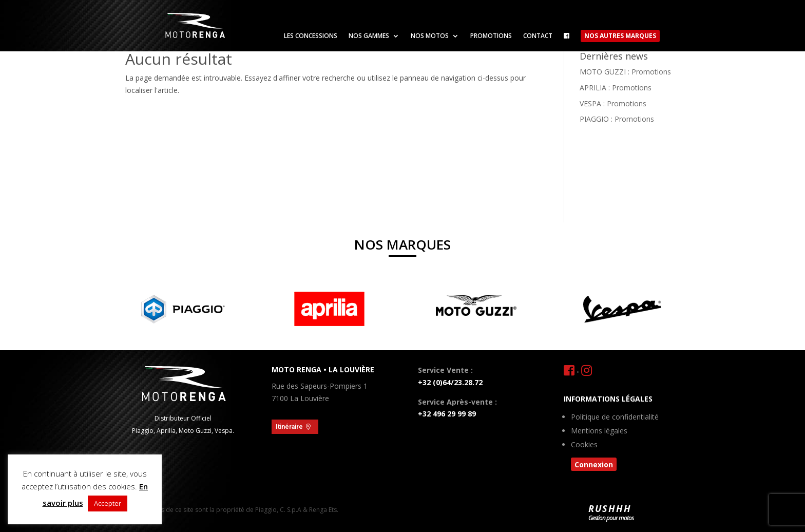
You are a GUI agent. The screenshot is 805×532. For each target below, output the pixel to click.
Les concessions (311, 36)
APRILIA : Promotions (616, 88)
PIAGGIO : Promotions (617, 119)
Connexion (594, 464)
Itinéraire (289, 427)
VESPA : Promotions (613, 103)
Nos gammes (369, 36)
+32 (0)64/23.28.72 (450, 382)
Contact (538, 36)
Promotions (491, 36)
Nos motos (430, 36)
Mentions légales (599, 431)
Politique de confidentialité (615, 417)
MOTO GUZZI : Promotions (625, 72)
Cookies (584, 445)
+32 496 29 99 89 (447, 414)
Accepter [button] (108, 503)
